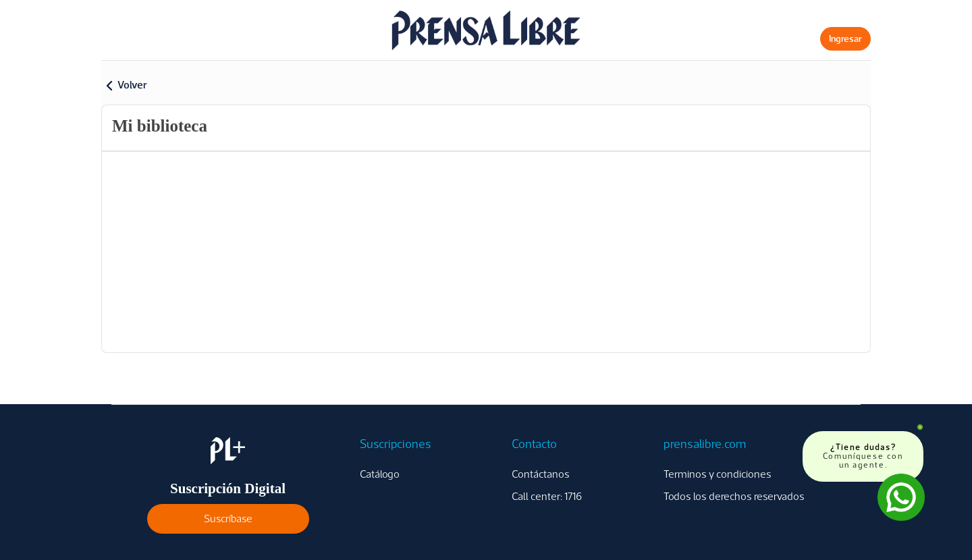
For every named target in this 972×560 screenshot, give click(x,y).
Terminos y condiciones (718, 474)
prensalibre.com (705, 444)
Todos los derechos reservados (734, 496)
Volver (132, 85)
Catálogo (380, 474)
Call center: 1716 (547, 496)
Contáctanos (541, 474)
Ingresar (845, 39)
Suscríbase (228, 519)
